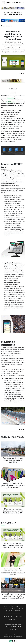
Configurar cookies (18, 637)
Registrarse (19, 617)
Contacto (17, 611)
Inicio (5, 606)
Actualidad (19, 606)
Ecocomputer (10, 98)
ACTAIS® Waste (10, 102)
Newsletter (13, 620)
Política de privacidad (10, 635)
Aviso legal (19, 635)
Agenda (21, 609)
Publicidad (9, 611)
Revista (11, 606)
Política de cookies (8, 637)
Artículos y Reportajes (10, 609)
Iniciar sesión (7, 617)
